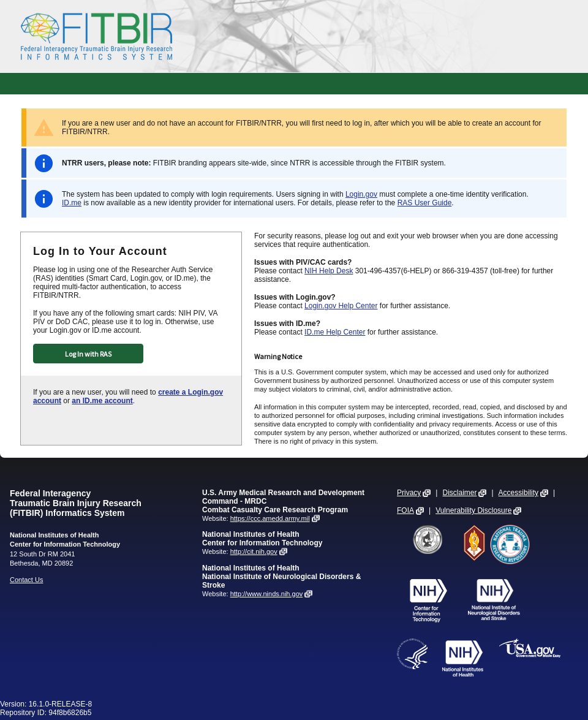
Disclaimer (459, 493)
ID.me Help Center (335, 332)
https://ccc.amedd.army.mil (270, 518)
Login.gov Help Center (341, 306)
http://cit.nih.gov (254, 551)
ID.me (72, 203)
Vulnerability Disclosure (473, 510)
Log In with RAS (88, 354)
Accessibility (518, 493)
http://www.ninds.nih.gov (267, 594)
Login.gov (361, 194)
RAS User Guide (425, 203)
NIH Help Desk (329, 271)
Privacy (409, 493)
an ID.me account (102, 401)
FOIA (405, 510)
